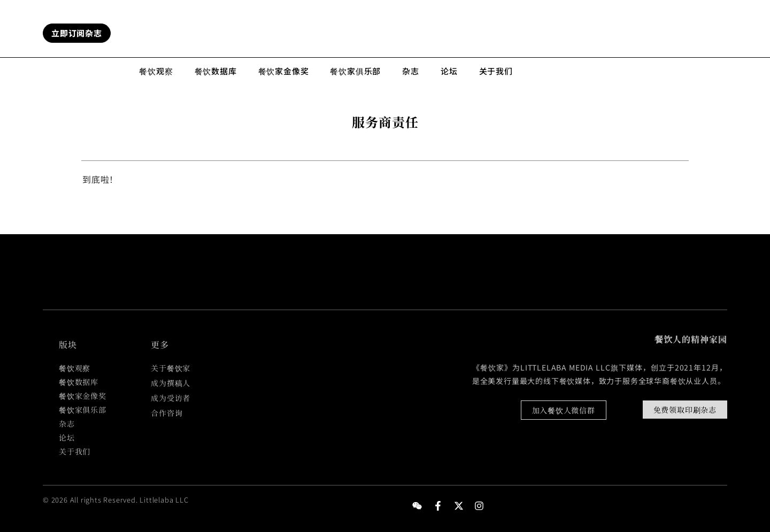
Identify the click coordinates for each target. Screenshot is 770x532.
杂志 (411, 71)
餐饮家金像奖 (284, 71)
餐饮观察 (156, 71)
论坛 (449, 71)
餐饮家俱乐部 (355, 71)
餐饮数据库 (216, 71)
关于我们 (496, 71)
